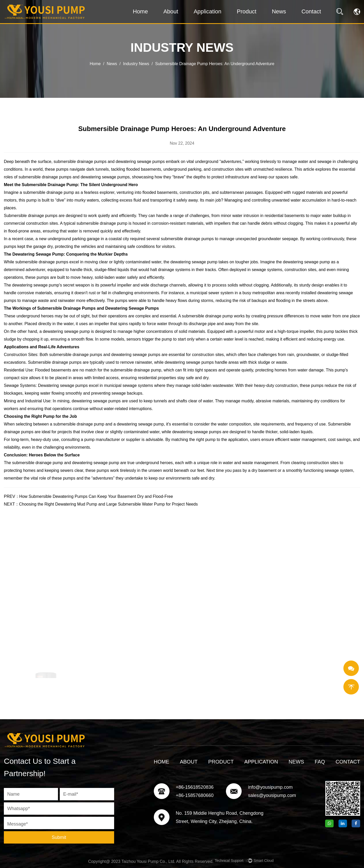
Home (141, 11)
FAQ (320, 762)
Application (208, 11)
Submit (59, 837)
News (279, 11)
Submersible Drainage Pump (49, 185)
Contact (311, 11)
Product (247, 11)
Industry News (136, 64)
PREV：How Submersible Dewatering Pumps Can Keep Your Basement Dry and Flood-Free (88, 496)
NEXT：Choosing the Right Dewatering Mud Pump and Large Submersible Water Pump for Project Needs (101, 504)
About (171, 11)
